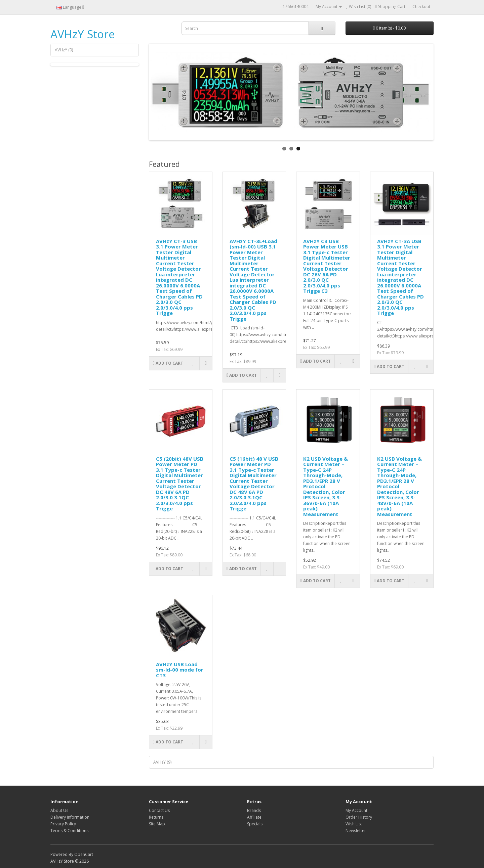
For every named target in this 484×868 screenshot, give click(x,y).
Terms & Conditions (69, 831)
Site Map (157, 824)
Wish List (354, 824)
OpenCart (84, 854)
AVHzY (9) (64, 50)
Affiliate (254, 817)
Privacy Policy (63, 824)
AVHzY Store (83, 34)
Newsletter (356, 831)
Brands (254, 810)
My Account (356, 810)
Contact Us (159, 810)
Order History (359, 817)
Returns (156, 817)
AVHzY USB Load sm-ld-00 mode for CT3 (180, 670)
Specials (255, 824)
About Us (59, 810)
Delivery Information (70, 817)
